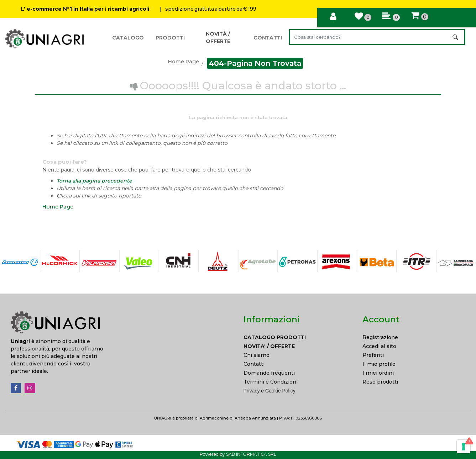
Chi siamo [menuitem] (257, 355)
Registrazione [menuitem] (380, 337)
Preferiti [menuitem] (373, 355)
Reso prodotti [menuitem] (380, 382)
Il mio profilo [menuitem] (379, 364)
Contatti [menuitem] (254, 364)
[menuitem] (298, 337)
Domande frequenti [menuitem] (269, 373)
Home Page (184, 62)
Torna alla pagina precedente (94, 181)
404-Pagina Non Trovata (255, 63)
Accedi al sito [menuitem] (379, 346)
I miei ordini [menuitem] (378, 373)
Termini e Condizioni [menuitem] (271, 382)
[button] (456, 37)
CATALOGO (128, 38)
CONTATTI (268, 38)
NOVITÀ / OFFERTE (218, 38)
